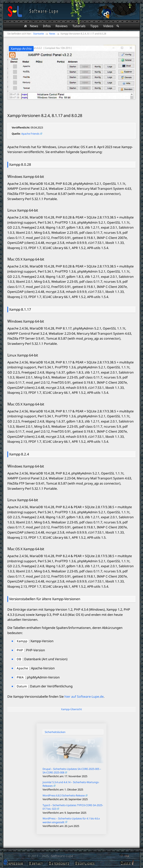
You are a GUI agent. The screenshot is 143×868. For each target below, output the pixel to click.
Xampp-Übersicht (71, 709)
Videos (108, 26)
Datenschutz (59, 863)
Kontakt (36, 863)
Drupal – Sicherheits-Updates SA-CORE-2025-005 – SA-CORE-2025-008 (72, 771)
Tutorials (79, 26)
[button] (5, 862)
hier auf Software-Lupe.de (84, 697)
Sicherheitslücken (55, 732)
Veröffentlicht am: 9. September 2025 (64, 813)
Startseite (39, 34)
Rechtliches (85, 863)
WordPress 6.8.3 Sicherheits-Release (64, 795)
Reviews (62, 26)
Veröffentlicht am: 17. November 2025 (65, 776)
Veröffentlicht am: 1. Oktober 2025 (63, 789)
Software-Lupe (62, 856)
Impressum (15, 863)
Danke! (125, 863)
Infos (47, 26)
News (34, 26)
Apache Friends (30, 134)
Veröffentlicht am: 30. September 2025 (65, 799)
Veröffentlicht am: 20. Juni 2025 (61, 826)
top (122, 855)
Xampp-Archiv (21, 49)
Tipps (94, 26)
